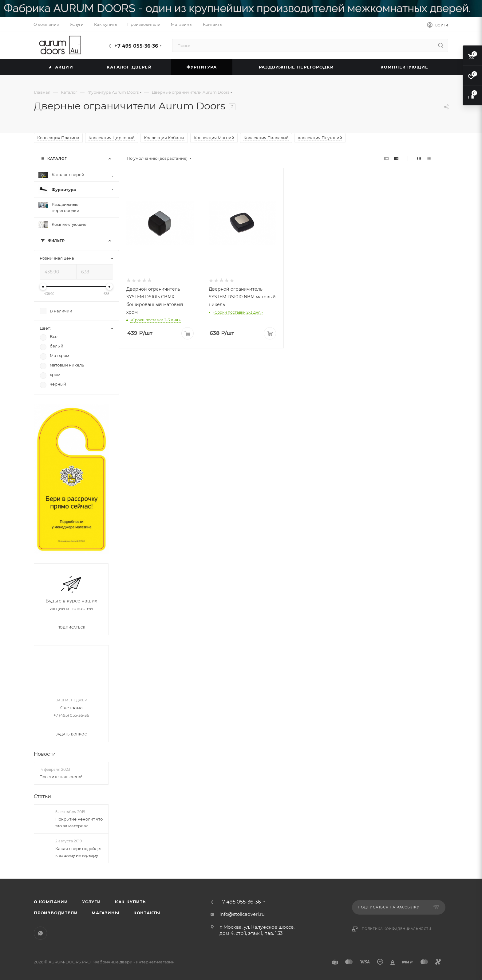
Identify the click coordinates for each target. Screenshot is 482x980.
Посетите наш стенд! (61, 777)
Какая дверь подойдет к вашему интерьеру (79, 852)
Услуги (91, 902)
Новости (45, 754)
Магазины (105, 913)
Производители (56, 913)
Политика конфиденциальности (397, 929)
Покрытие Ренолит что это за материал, (79, 823)
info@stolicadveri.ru (242, 914)
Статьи (42, 796)
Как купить (130, 902)
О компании (51, 902)
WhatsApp (40, 933)
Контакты (147, 913)
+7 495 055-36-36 (136, 46)
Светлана (71, 708)
